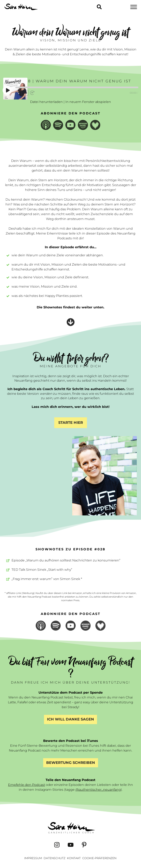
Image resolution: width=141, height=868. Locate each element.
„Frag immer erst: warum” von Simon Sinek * (47, 579)
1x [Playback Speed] (25, 93)
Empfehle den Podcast (27, 785)
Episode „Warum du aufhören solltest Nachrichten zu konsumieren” (66, 560)
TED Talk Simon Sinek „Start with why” (42, 570)
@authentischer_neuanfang (98, 790)
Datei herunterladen (46, 102)
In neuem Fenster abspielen (88, 102)
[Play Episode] (7, 90)
